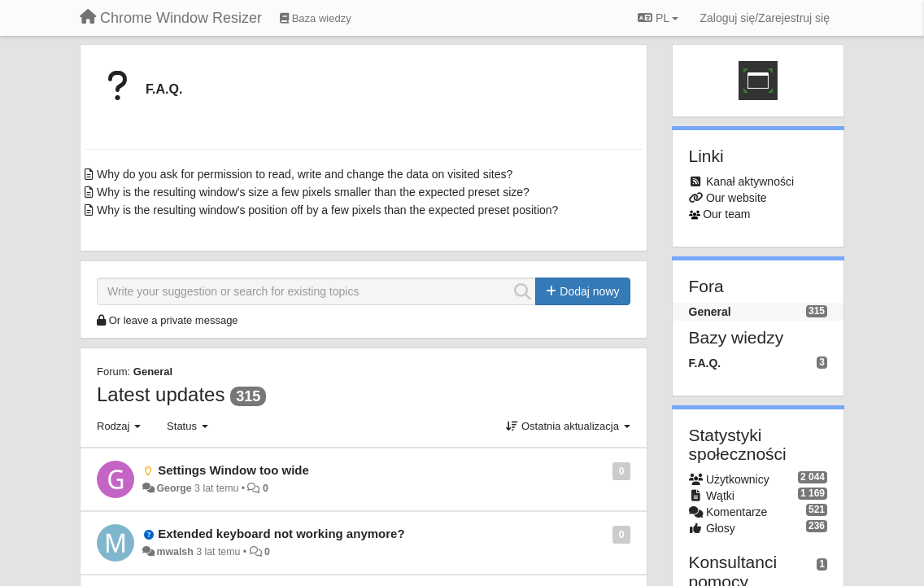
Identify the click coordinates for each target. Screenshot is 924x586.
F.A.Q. (164, 89)
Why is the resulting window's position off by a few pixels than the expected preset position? (327, 210)
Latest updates (161, 394)
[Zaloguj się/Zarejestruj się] (765, 18)
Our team (726, 214)
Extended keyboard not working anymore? (281, 534)
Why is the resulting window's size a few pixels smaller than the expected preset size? (313, 192)
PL (658, 18)
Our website (737, 198)
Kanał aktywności (750, 181)
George (174, 488)
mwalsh (174, 552)
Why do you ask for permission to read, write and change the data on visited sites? (305, 174)
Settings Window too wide (233, 470)
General (153, 372)
